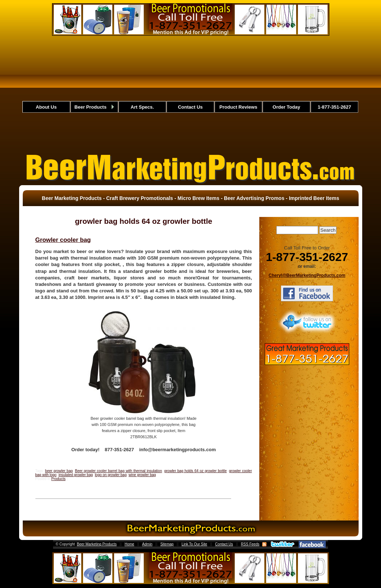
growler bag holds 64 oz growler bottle (196, 471)
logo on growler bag (111, 475)
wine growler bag (142, 475)
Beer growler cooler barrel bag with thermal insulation (119, 471)
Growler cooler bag (63, 240)
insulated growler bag (76, 475)
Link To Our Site (194, 544)
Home (129, 544)
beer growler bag (59, 471)
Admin (147, 544)
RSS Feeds (250, 544)
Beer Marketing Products (97, 544)
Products (58, 479)
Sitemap (167, 544)
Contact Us (224, 544)
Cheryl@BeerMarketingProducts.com (307, 275)
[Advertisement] (190, 93)
